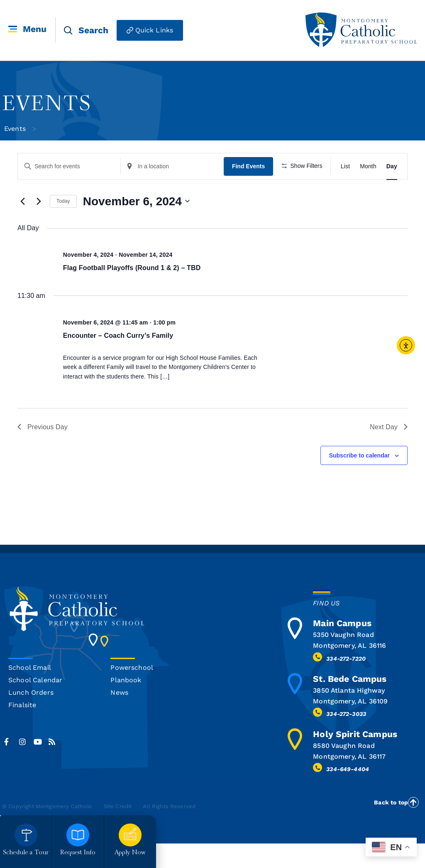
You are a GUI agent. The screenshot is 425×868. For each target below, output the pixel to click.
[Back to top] (413, 826)
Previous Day (43, 451)
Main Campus (342, 648)
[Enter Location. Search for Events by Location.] (171, 166)
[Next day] (39, 226)
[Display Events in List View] (345, 166)
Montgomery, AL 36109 (350, 725)
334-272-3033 (346, 738)
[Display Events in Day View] (392, 166)
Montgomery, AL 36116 (349, 670)
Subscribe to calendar (359, 479)
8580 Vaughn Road (344, 770)
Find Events (247, 166)
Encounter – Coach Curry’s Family (118, 360)
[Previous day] (22, 226)
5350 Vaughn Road (343, 659)
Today (63, 226)
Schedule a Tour (26, 853)
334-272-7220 (346, 683)
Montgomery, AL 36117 (349, 781)
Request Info (78, 853)
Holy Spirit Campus (355, 759)
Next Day (389, 451)
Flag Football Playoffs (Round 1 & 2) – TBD (132, 292)
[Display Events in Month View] (368, 166)
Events (15, 129)
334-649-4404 (348, 794)
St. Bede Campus (350, 703)
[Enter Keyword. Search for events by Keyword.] (69, 166)
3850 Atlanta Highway (349, 714)
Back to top (391, 827)
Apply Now (130, 853)
